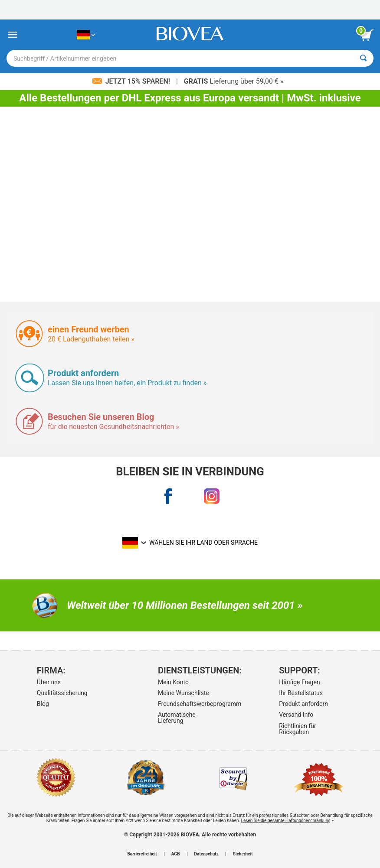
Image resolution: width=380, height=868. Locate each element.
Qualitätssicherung (62, 693)
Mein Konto (173, 682)
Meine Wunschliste (183, 693)
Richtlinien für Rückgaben (298, 729)
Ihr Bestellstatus (301, 693)
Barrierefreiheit (142, 854)
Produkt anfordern (303, 704)
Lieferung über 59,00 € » (234, 81)
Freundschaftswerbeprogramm (188, 704)
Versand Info (296, 715)
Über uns (49, 682)
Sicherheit (243, 854)
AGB (176, 854)
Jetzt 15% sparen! (132, 81)
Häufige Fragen (300, 682)
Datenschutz (206, 854)
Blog (43, 704)
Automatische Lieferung (177, 718)
